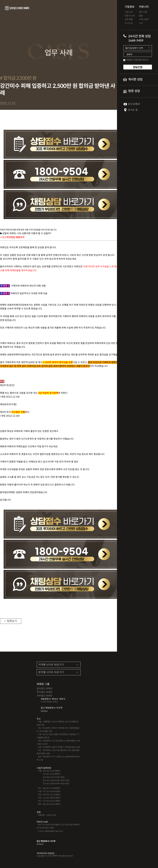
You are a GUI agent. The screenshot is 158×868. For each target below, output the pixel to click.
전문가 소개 (130, 16)
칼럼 (141, 16)
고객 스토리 (144, 19)
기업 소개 (129, 12)
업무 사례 (143, 12)
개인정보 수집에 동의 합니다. (137, 60)
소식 (141, 23)
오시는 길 (129, 23)
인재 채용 (129, 19)
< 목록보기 (11, 622)
